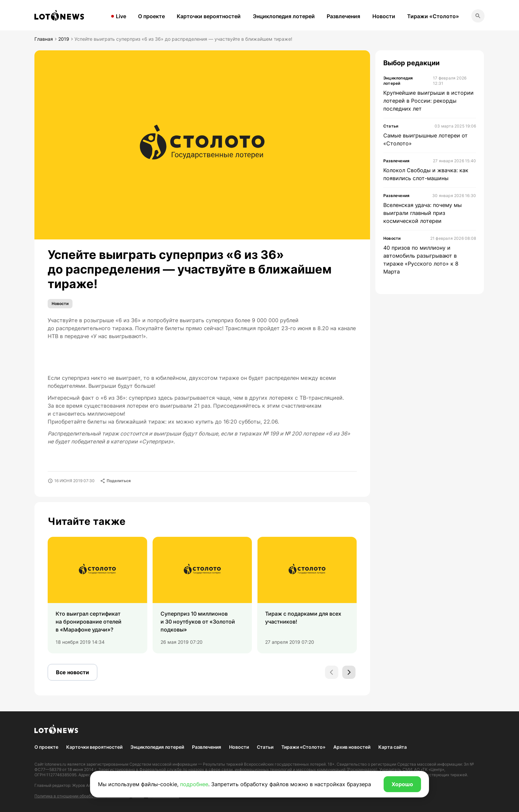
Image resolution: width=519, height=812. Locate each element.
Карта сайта (393, 747)
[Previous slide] (332, 672)
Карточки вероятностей (209, 16)
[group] (97, 595)
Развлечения (343, 16)
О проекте (151, 16)
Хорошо (402, 784)
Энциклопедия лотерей (284, 16)
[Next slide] (349, 672)
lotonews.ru (55, 764)
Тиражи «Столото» (433, 16)
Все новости (72, 672)
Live (121, 16)
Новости (384, 16)
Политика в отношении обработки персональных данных (89, 796)
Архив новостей (352, 747)
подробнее (194, 784)
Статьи (265, 747)
